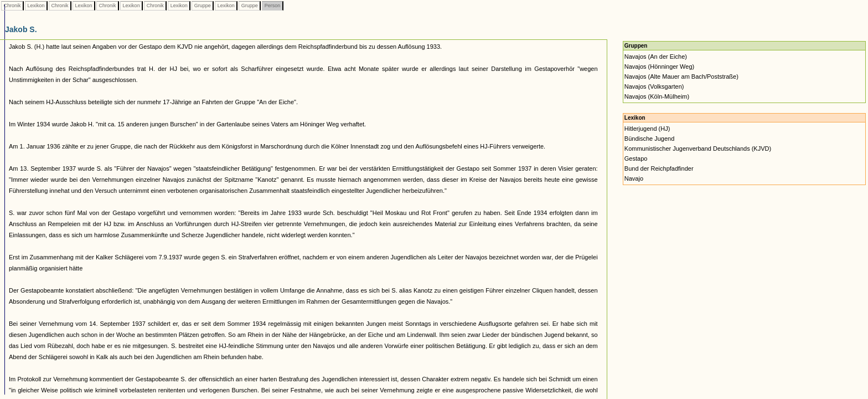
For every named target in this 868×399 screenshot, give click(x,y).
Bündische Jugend (650, 139)
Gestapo (636, 158)
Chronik (12, 6)
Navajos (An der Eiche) (656, 57)
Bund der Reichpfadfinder (659, 168)
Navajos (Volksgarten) (654, 86)
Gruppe (202, 6)
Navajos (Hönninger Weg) (659, 66)
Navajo (634, 178)
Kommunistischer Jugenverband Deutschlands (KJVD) (698, 149)
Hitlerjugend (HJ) (647, 129)
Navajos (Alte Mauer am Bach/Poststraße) (681, 76)
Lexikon (36, 6)
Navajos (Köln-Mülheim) (657, 96)
